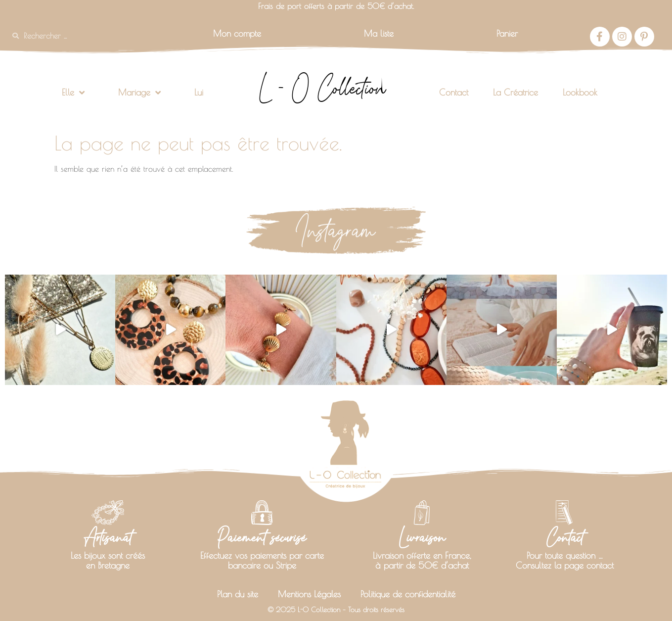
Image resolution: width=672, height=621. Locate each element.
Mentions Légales (309, 594)
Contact (454, 92)
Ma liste (379, 33)
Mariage (139, 93)
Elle (73, 93)
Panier (507, 33)
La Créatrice (515, 92)
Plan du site (238, 594)
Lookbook (580, 92)
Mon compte (237, 33)
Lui (199, 92)
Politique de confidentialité (408, 594)
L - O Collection (322, 88)
